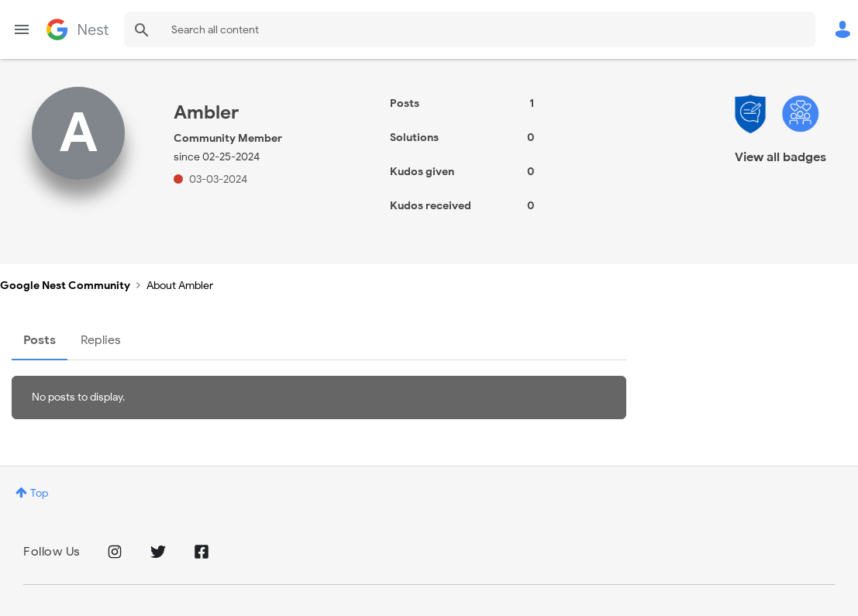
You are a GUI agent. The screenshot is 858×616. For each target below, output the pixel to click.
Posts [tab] (40, 340)
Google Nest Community (78, 29)
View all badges (780, 157)
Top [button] (39, 493)
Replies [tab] (101, 340)
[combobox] (470, 29)
